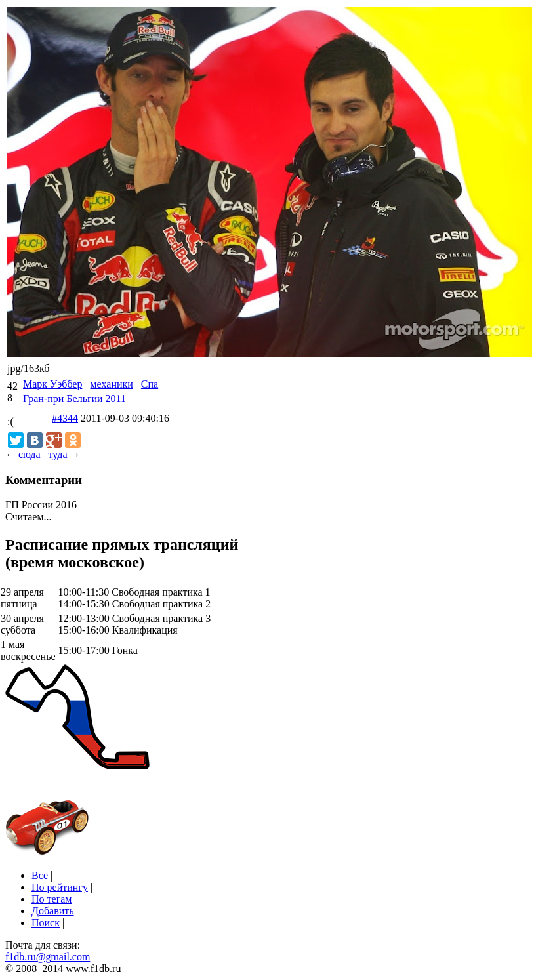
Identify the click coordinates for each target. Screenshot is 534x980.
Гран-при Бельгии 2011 (74, 398)
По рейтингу (60, 887)
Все (40, 875)
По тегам (51, 899)
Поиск (46, 923)
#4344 (65, 418)
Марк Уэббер (52, 384)
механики (111, 384)
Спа (150, 384)
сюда (29, 454)
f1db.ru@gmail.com (48, 957)
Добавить (53, 911)
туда (57, 454)
